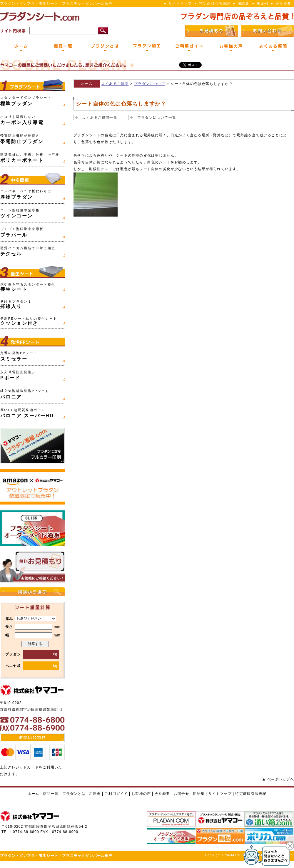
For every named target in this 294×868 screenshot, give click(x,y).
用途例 (263, 4)
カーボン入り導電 (22, 120)
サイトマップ (180, 4)
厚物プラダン (26, 194)
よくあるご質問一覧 (100, 118)
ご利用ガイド (116, 794)
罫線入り (16, 304)
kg (40, 654)
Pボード (22, 375)
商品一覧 (51, 794)
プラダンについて (150, 84)
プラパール (22, 232)
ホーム (87, 84)
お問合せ (182, 794)
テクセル (28, 251)
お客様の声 (141, 794)
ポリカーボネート (30, 158)
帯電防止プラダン (22, 139)
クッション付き (29, 321)
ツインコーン (20, 213)
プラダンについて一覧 (157, 118)
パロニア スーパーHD (27, 413)
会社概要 (283, 4)
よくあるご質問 (115, 84)
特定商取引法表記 (215, 4)
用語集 (243, 4)
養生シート (28, 287)
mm (38, 627)
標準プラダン (26, 101)
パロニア (25, 394)
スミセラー (19, 356)
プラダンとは (74, 794)
